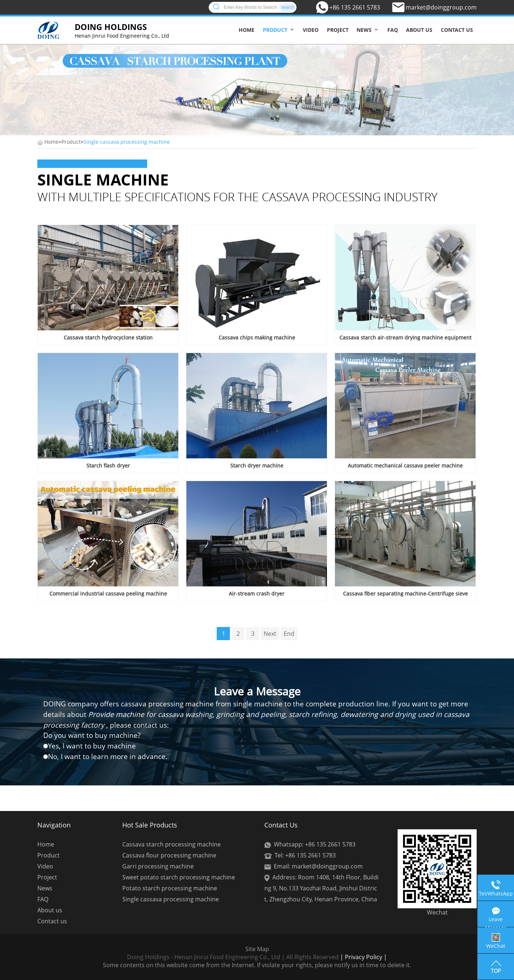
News (364, 30)
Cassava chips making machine (257, 337)
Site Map (257, 949)
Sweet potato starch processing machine (179, 877)
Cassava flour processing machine (169, 855)
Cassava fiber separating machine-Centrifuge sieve (405, 594)
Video (311, 30)
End (289, 634)
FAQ (393, 30)
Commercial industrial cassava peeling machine (108, 594)
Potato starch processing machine (170, 888)
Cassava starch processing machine (172, 844)
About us (419, 30)
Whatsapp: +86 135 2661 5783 (315, 844)
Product (275, 30)
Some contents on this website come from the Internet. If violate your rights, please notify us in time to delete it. (257, 965)
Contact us (457, 30)
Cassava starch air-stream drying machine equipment (405, 337)
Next (270, 634)
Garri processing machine (158, 866)
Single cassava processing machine (127, 142)
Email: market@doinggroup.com (318, 866)
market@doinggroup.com (441, 7)
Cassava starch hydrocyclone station (108, 337)
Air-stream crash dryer (257, 594)
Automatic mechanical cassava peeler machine (405, 465)
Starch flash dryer (108, 465)
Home (247, 30)
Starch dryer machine (257, 465)
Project (338, 30)
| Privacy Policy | (363, 957)
